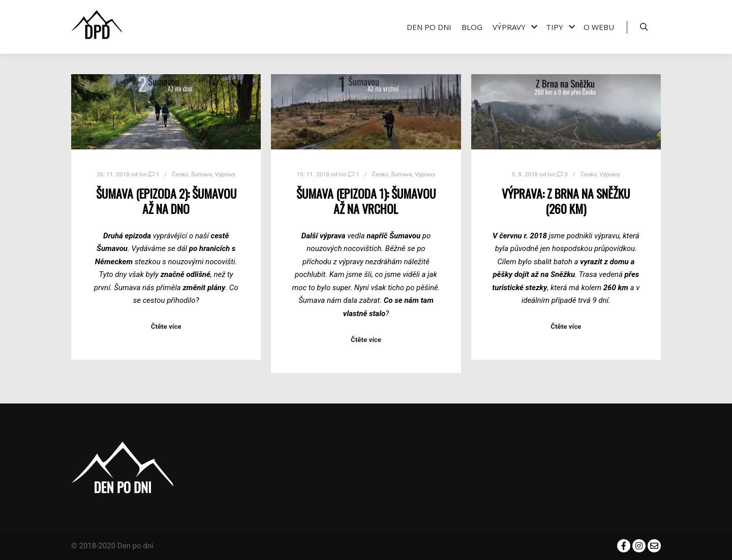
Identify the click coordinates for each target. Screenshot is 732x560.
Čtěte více (166, 326)
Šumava (202, 174)
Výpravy (225, 174)
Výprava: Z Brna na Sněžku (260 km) (566, 201)
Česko (180, 174)
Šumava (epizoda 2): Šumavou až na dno (166, 201)
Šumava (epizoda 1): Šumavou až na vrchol (366, 201)
